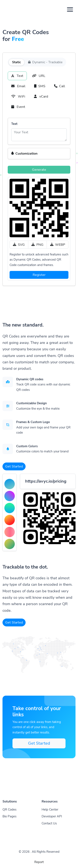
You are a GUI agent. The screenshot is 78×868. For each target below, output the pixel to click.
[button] (39, 154)
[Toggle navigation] (70, 10)
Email (18, 86)
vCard (41, 97)
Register (39, 275)
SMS (40, 86)
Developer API (52, 816)
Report (39, 862)
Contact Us (49, 823)
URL (39, 76)
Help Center (50, 810)
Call (60, 86)
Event (18, 107)
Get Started (14, 466)
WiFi (18, 97)
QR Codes (9, 810)
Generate (39, 170)
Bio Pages (9, 816)
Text (17, 76)
